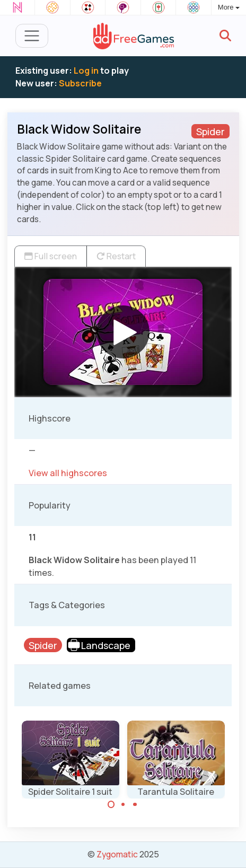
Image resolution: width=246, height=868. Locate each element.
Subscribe (80, 83)
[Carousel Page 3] (135, 804)
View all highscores (68, 473)
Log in (86, 71)
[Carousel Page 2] (123, 804)
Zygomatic (117, 854)
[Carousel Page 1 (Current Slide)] (111, 804)
